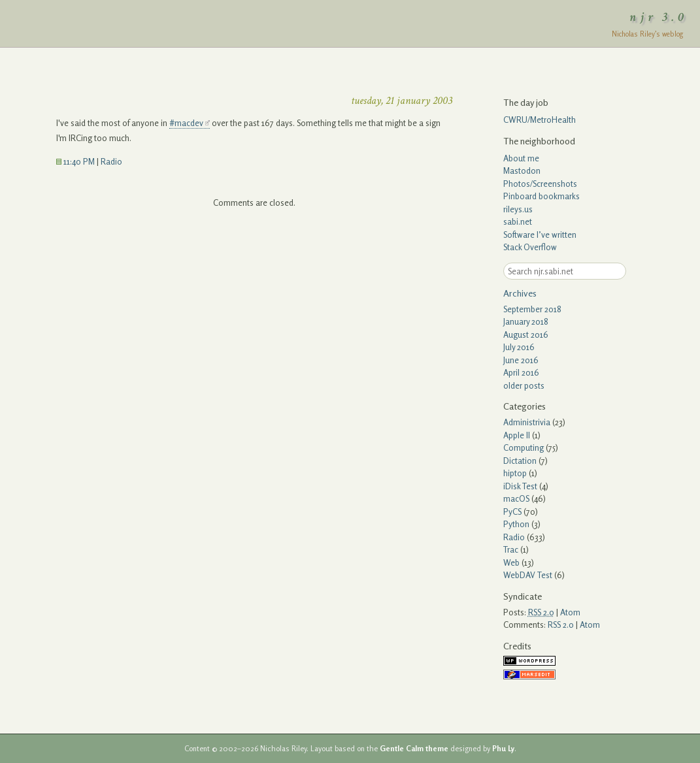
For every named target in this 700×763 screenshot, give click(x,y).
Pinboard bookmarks (542, 196)
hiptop (515, 473)
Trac (511, 549)
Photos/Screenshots (540, 184)
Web (511, 562)
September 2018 (532, 309)
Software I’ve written (540, 235)
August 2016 (526, 334)
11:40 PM (75, 161)
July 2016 (519, 347)
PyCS (512, 511)
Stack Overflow (530, 247)
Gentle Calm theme (414, 749)
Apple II (517, 435)
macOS (516, 498)
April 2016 (521, 372)
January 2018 (526, 321)
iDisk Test (520, 486)
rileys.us (518, 209)
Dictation (520, 461)
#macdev (186, 123)
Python (516, 524)
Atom (570, 612)
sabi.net (518, 221)
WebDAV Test (528, 575)
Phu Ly (503, 749)
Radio (111, 161)
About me (521, 158)
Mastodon (522, 170)
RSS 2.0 (561, 625)
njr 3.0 (659, 17)
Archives (520, 293)
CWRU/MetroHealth (540, 120)
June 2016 (521, 360)
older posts (524, 385)
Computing (524, 447)
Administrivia (527, 422)
